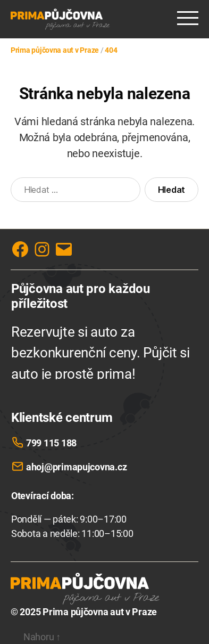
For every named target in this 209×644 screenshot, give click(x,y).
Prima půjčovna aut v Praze (100, 612)
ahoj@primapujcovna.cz (76, 467)
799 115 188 (51, 443)
